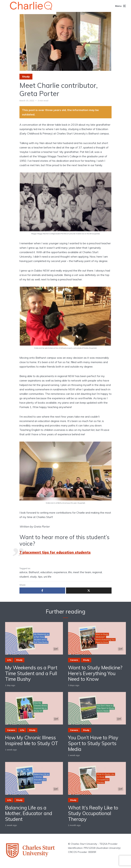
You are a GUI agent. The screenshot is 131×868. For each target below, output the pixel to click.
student (24, 577)
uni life (48, 577)
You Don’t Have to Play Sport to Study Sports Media (93, 743)
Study (26, 77)
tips (40, 577)
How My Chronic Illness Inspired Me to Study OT (32, 740)
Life (9, 660)
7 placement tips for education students (55, 552)
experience (60, 572)
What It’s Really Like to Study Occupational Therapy (93, 813)
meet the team (82, 572)
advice (23, 572)
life (70, 572)
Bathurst (34, 572)
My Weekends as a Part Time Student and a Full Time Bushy (31, 673)
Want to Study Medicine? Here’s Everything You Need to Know (95, 673)
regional (97, 572)
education (46, 572)
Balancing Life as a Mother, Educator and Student (29, 813)
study (33, 577)
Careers (74, 660)
